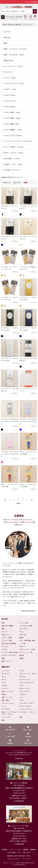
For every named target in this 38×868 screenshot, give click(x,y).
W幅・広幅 (5, 700)
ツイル (4, 682)
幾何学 (22, 638)
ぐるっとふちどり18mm (13, 135)
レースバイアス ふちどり (14, 66)
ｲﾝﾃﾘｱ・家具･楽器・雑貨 (27, 641)
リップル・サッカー (26, 709)
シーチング (5, 671)
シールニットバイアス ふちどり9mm (18, 141)
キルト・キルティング (26, 682)
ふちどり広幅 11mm (12, 112)
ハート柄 (22, 643)
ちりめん (4, 685)
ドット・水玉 (24, 623)
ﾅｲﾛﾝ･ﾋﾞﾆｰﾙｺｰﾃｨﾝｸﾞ (25, 706)
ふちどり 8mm (10, 89)
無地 (3, 623)
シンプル (4, 649)
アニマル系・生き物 (26, 626)
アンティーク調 (7, 641)
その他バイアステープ (12, 170)
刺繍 (3, 658)
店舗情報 (25, 850)
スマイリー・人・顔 (26, 652)
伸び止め (7, 37)
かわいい (22, 646)
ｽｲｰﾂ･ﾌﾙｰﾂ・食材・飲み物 (10, 652)
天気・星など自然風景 (9, 643)
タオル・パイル (24, 688)
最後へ (19, 503)
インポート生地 (7, 638)
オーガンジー (6, 674)
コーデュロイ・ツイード (27, 712)
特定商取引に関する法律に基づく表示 (18, 856)
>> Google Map (19, 801)
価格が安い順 (6, 183)
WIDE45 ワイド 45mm (13, 164)
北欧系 (22, 658)
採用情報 (33, 850)
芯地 (21, 717)
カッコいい (5, 646)
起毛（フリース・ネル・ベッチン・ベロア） (10, 713)
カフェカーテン (24, 691)
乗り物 (22, 655)
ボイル (4, 680)
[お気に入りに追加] (17, 203)
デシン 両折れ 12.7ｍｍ (14, 147)
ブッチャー (5, 688)
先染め (4, 694)
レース (4, 706)
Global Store (19, 758)
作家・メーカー (7, 661)
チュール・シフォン (8, 703)
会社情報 (4, 850)
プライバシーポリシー (14, 859)
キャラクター (24, 629)
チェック (4, 632)
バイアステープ (27, 25)
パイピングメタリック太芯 (14, 83)
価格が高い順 (17, 183)
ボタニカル (23, 635)
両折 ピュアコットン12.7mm (15, 49)
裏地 (3, 720)
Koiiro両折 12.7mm (12, 158)
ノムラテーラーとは (15, 850)
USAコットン (6, 635)
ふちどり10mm (10, 95)
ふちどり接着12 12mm (13, 130)
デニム (22, 632)
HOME (5, 25)
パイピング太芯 (10, 78)
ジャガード (23, 694)
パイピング (8, 72)
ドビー (22, 685)
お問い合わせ (27, 852)
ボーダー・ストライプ (9, 655)
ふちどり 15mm (10, 101)
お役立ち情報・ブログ (14, 852)
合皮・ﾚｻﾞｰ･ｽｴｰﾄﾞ (7, 697)
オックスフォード (25, 680)
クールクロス (6, 709)
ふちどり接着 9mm (12, 124)
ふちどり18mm (10, 107)
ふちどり (7, 32)
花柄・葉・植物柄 (7, 626)
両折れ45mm (9, 60)
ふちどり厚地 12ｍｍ (12, 118)
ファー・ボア (6, 717)
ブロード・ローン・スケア (28, 674)
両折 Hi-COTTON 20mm (14, 55)
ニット (22, 697)
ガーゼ (22, 671)
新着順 (26, 183)
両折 (6, 43)
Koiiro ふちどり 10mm (14, 153)
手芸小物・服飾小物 (14, 25)
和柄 (3, 629)
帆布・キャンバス (7, 691)
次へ (32, 500)
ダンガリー (23, 677)
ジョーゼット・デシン (27, 703)
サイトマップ (27, 859)
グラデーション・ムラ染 (27, 649)
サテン (22, 700)
